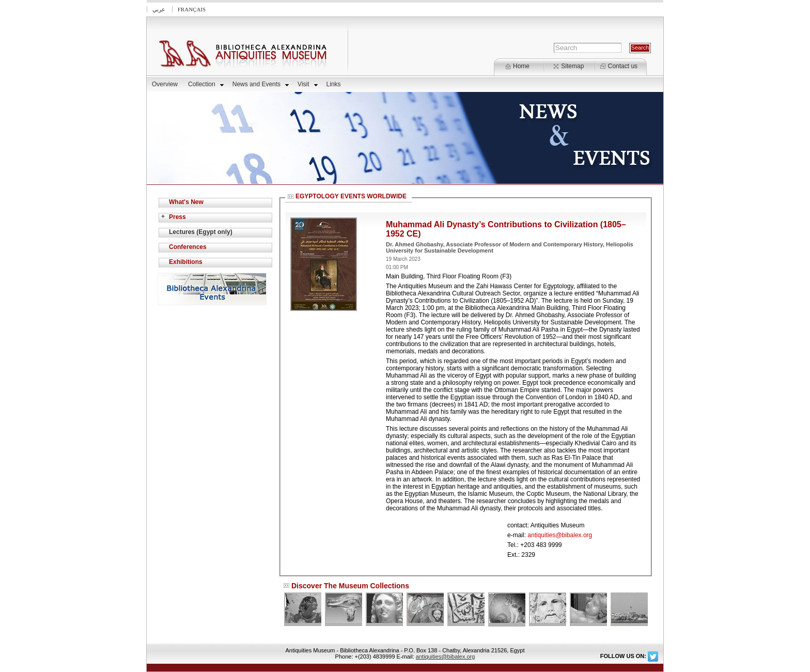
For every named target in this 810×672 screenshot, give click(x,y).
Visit (307, 84)
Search (640, 48)
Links (334, 84)
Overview (165, 84)
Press (177, 217)
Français (192, 9)
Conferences (188, 247)
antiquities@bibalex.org (560, 535)
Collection (206, 84)
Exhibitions (186, 262)
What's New (186, 202)
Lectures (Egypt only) (201, 232)
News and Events (261, 84)
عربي (159, 9)
